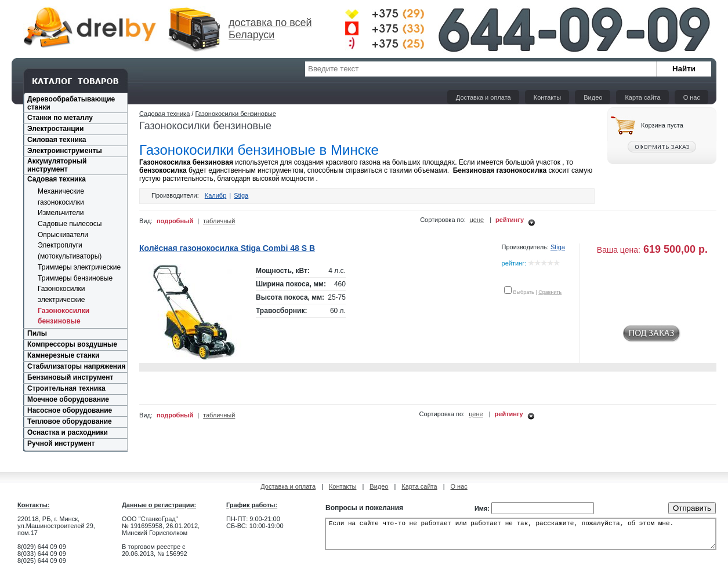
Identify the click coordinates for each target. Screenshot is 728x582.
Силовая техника (57, 140)
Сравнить (550, 292)
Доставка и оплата (483, 97)
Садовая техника (57, 179)
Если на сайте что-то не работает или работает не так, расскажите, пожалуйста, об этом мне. (521, 537)
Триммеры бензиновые (75, 278)
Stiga (241, 195)
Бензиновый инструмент (70, 377)
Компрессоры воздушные (72, 344)
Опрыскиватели (63, 235)
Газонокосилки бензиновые (235, 114)
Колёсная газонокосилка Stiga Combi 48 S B (227, 248)
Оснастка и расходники (68, 432)
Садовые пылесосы (70, 224)
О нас (692, 97)
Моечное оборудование (68, 399)
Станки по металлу (60, 118)
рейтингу (510, 220)
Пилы (37, 333)
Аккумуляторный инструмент (57, 165)
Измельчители (61, 213)
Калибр (216, 195)
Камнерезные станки (63, 355)
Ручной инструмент (61, 443)
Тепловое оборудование (70, 421)
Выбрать (524, 292)
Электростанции (55, 129)
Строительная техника (66, 388)
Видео (593, 97)
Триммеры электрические (79, 267)
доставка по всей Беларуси (270, 29)
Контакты (548, 97)
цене (477, 220)
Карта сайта (642, 97)
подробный (175, 221)
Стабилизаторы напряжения (76, 366)
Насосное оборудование (70, 410)
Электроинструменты (65, 151)
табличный (219, 221)
